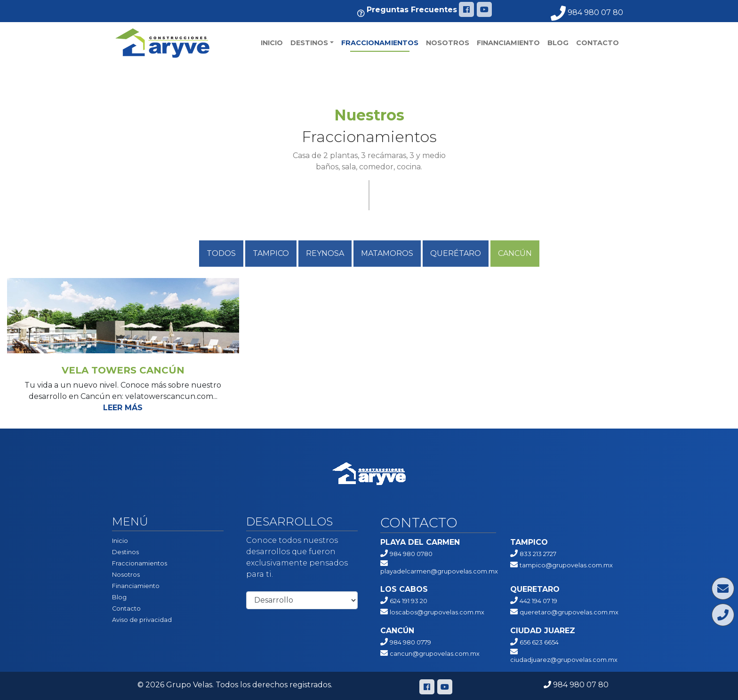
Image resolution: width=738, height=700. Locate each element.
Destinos (309, 43)
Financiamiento (508, 43)
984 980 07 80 (587, 12)
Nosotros (448, 43)
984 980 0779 (410, 642)
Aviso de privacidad (142, 620)
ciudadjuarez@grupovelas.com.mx (564, 660)
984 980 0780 (411, 554)
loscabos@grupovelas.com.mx (437, 612)
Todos (221, 253)
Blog (558, 43)
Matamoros (387, 253)
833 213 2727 (538, 554)
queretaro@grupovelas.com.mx (569, 612)
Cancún (515, 253)
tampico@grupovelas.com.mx (566, 565)
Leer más (123, 408)
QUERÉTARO (456, 253)
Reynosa (325, 253)
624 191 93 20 (409, 601)
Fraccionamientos (380, 43)
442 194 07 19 (538, 601)
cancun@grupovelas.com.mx (435, 654)
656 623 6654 (539, 642)
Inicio (272, 43)
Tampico (271, 253)
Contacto (598, 43)
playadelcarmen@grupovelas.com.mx (439, 571)
